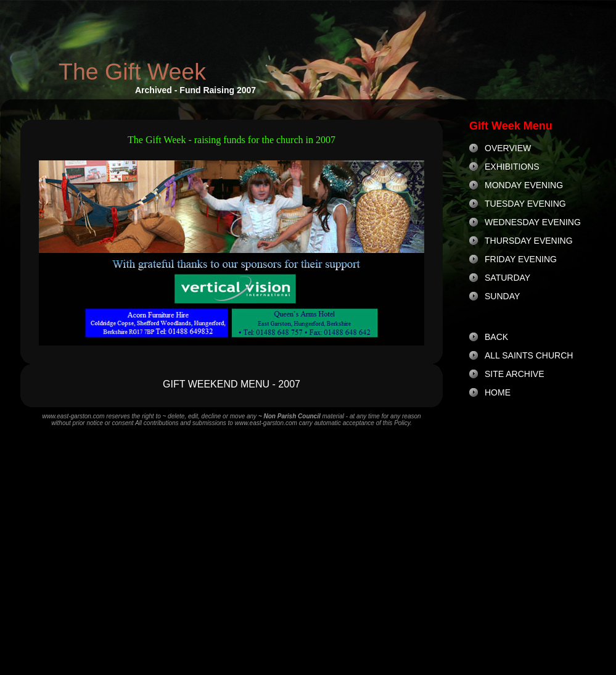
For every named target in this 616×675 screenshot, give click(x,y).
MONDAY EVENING (524, 185)
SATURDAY (507, 278)
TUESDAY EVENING (525, 204)
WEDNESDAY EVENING (533, 222)
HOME (498, 392)
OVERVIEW (508, 148)
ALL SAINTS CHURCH (529, 355)
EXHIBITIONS (512, 167)
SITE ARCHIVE (514, 374)
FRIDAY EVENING (521, 259)
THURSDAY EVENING (529, 241)
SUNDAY (502, 296)
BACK (496, 337)
